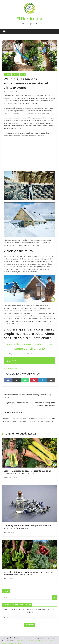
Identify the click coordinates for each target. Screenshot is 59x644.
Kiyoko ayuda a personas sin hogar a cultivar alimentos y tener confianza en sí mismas (32, 404)
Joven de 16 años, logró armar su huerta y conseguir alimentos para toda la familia (28, 573)
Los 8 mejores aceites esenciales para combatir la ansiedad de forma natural (27, 527)
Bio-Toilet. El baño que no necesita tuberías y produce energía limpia (27, 396)
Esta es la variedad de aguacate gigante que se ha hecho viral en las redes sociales (27, 472)
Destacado (7, 74)
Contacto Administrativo (25, 641)
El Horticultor (30, 19)
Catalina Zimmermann (24, 92)
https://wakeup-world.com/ (13, 368)
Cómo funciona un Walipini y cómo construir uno (30, 346)
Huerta (23, 74)
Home (14, 361)
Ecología (16, 74)
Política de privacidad (45, 641)
